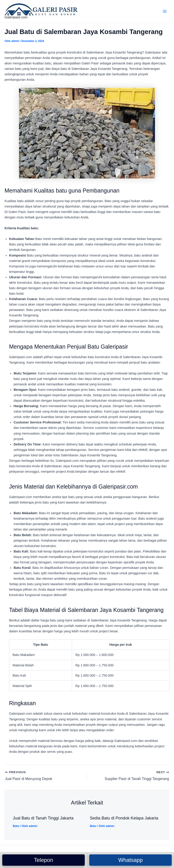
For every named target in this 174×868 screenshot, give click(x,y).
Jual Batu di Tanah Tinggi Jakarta (43, 818)
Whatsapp (130, 860)
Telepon (43, 860)
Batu (16, 826)
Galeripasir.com (16, 17)
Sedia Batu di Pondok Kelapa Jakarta (124, 818)
